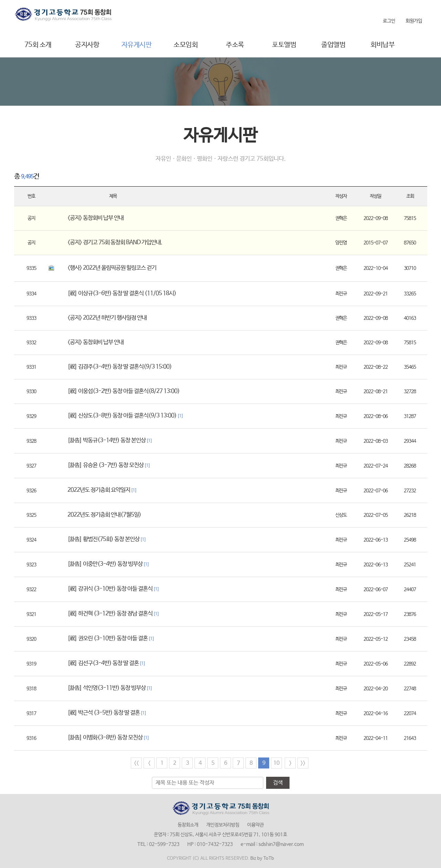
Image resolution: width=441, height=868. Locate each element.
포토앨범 (284, 45)
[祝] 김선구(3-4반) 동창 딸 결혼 (106, 663)
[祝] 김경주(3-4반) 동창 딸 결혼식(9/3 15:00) (120, 367)
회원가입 (414, 21)
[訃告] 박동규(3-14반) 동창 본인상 (110, 441)
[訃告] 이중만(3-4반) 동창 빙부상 (108, 564)
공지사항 (87, 45)
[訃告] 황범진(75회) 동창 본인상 (107, 539)
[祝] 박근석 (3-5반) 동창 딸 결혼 (107, 713)
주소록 (235, 45)
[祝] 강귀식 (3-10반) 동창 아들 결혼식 (113, 589)
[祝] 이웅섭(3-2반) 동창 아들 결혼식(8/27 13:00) (124, 391)
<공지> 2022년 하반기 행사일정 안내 (107, 318)
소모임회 (186, 45)
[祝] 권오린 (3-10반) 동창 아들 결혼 (111, 639)
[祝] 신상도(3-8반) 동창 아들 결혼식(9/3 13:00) (125, 416)
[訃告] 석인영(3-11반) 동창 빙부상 (110, 688)
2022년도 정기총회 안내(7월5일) (104, 515)
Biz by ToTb (262, 859)
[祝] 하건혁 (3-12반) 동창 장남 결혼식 (113, 614)
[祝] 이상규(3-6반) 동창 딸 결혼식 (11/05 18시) (122, 294)
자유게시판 (137, 45)
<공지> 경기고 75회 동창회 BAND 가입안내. (115, 243)
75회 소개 (38, 45)
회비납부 (382, 45)
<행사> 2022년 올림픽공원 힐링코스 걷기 (112, 268)
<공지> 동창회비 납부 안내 (96, 218)
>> (303, 763)
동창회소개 (188, 825)
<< (136, 763)
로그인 (389, 21)
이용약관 (255, 825)
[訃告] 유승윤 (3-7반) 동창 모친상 (109, 465)
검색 (278, 783)
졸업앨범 (333, 45)
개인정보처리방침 (223, 825)
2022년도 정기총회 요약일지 (102, 490)
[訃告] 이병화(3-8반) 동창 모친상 (108, 738)
